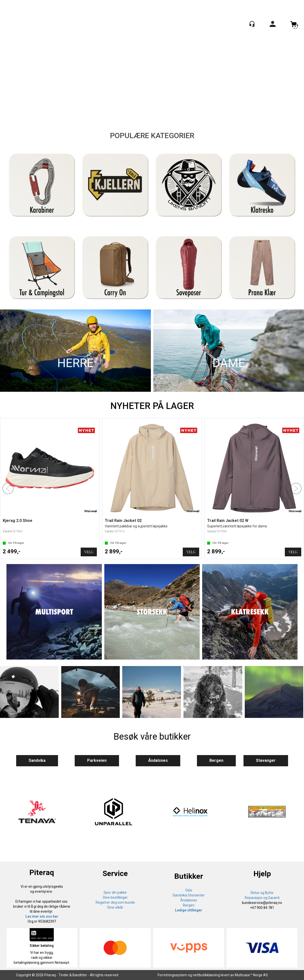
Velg (89, 552)
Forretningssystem (172, 975)
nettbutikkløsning (206, 975)
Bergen (216, 760)
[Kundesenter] (252, 24)
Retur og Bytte (262, 893)
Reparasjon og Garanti (262, 898)
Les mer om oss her (42, 916)
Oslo (189, 890)
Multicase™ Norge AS (251, 975)
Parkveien (97, 760)
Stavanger (266, 760)
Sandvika (37, 760)
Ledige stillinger (189, 910)
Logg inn (273, 25)
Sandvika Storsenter (189, 895)
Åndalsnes (158, 760)
